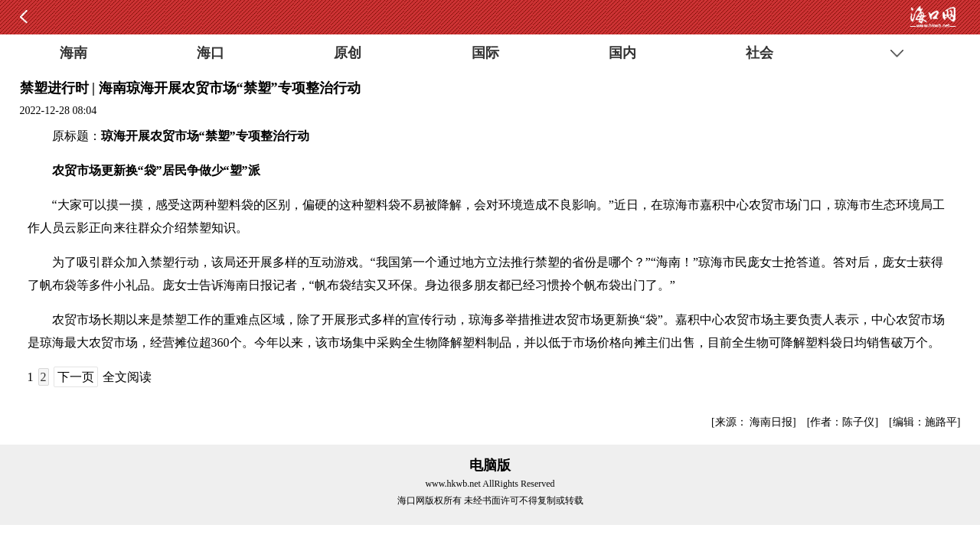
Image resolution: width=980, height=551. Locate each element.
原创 (348, 53)
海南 (73, 53)
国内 (622, 53)
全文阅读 (127, 377)
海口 (211, 53)
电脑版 (490, 465)
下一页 (76, 377)
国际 (485, 53)
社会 (759, 53)
